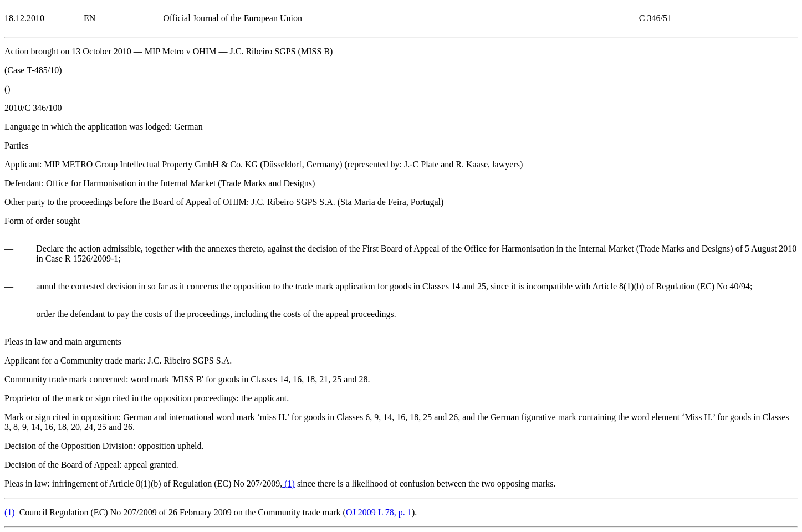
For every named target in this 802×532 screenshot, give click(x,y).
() (288, 484)
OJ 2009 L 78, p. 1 (379, 512)
